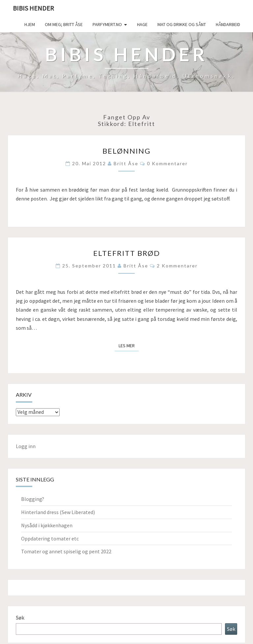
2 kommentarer (177, 266)
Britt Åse (126, 163)
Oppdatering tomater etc (50, 538)
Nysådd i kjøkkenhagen (47, 525)
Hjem (30, 24)
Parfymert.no (107, 24)
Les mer (129, 345)
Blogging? (33, 499)
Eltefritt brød (127, 253)
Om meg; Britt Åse (64, 24)
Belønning (126, 151)
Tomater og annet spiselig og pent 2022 (66, 551)
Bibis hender (33, 8)
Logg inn (26, 446)
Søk (20, 618)
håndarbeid (228, 24)
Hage (142, 24)
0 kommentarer (167, 163)
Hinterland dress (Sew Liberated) (58, 512)
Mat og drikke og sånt (182, 24)
